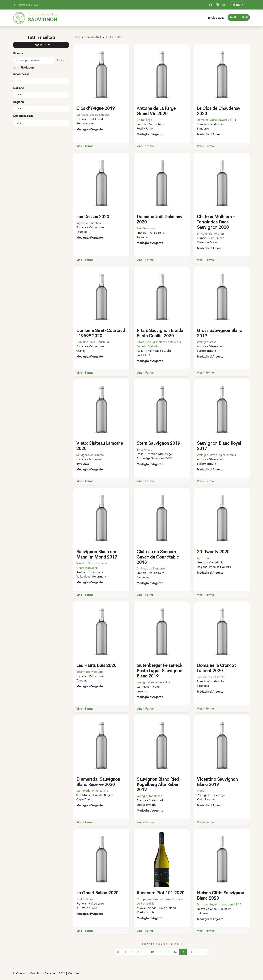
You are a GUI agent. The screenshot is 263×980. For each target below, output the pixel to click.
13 (175, 952)
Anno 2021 (40, 45)
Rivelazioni (27, 68)
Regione (18, 102)
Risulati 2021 (93, 37)
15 (190, 952)
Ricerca (18, 53)
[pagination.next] (198, 952)
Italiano (236, 5)
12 (167, 952)
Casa (77, 37)
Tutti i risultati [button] (239, 17)
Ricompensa (21, 74)
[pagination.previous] (118, 952)
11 (160, 952)
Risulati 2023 (216, 18)
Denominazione (23, 116)
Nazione (19, 88)
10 (152, 952)
